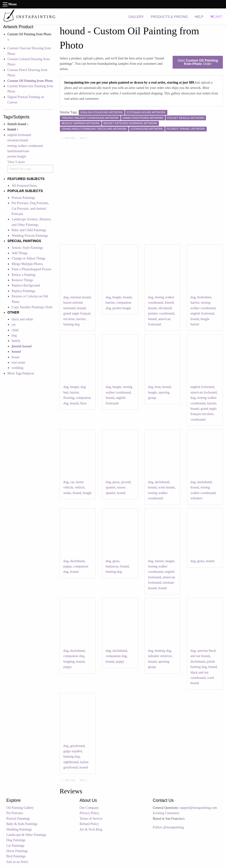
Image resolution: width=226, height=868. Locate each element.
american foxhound (204, 392)
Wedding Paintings (19, 829)
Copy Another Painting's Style (32, 307)
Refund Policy (89, 824)
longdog (69, 662)
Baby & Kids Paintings (22, 824)
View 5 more (16, 162)
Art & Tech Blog (91, 829)
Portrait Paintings (23, 198)
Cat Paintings (15, 846)
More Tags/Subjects (21, 373)
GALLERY (136, 17)
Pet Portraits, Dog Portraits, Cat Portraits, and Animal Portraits (30, 208)
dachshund (162, 482)
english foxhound (19, 135)
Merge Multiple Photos (27, 264)
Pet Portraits (15, 813)
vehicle (80, 487)
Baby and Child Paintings (29, 230)
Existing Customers (166, 813)
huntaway (112, 566)
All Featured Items (24, 186)
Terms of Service (91, 819)
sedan (67, 493)
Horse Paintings (17, 851)
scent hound (166, 487)
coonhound (167, 313)
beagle (117, 297)
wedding (17, 368)
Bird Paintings (16, 856)
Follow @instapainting (168, 827)
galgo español (73, 751)
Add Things (20, 253)
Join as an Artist (17, 862)
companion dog (74, 656)
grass (116, 482)
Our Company (89, 808)
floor (83, 403)
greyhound (77, 746)
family (16, 341)
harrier (81, 319)
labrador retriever (160, 656)
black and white (22, 319)
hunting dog (71, 324)
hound (81, 308)
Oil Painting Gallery (20, 808)
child (15, 330)
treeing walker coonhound (25, 146)
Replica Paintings (23, 291)
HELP (199, 17)
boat (158, 387)
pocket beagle (17, 156)
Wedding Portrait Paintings (30, 236)
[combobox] (30, 169)
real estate (18, 362)
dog (14, 335)
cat (14, 325)
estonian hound (18, 140)
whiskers (197, 498)
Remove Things (22, 280)
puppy (67, 566)
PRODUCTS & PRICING (169, 17)
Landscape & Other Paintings (26, 835)
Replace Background (26, 285)
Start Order (198, 62)
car (72, 482)
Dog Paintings (16, 840)
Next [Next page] (85, 138)
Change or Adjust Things (28, 258)
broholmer (204, 297)
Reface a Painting (24, 275)
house (16, 357)
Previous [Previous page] (71, 138)
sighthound (71, 762)
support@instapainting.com (198, 808)
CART (216, 17)
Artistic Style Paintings (27, 248)
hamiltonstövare (18, 151)
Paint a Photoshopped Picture (32, 269)
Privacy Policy (89, 813)
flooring (69, 398)
